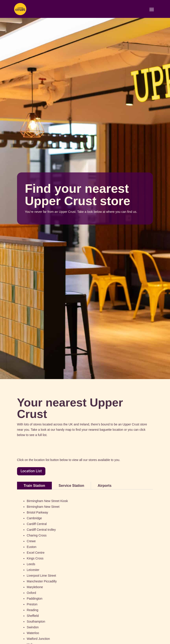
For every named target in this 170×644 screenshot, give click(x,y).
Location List (31, 471)
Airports (104, 486)
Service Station (71, 486)
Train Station (34, 486)
